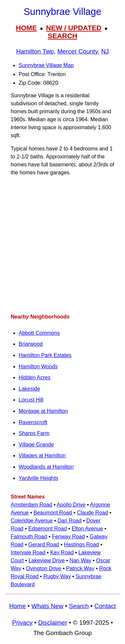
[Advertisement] (62, 245)
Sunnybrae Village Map (46, 65)
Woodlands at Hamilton (46, 467)
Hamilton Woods (38, 367)
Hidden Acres (34, 377)
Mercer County (77, 51)
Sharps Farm (34, 433)
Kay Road (62, 552)
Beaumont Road (53, 513)
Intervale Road (28, 552)
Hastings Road (81, 545)
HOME (26, 28)
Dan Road (70, 521)
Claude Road (92, 513)
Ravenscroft (33, 422)
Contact (105, 606)
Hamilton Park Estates (45, 355)
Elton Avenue (87, 529)
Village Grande (36, 445)
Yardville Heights (38, 478)
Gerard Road (44, 545)
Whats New (47, 606)
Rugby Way (57, 576)
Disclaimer (52, 623)
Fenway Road (68, 537)
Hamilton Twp (35, 51)
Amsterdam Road (31, 505)
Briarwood (31, 344)
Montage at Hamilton (43, 411)
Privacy (22, 623)
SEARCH (62, 36)
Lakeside (29, 389)
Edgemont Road (48, 529)
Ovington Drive (44, 568)
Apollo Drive (71, 505)
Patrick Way (80, 568)
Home (17, 606)
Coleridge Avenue (32, 521)
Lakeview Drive (47, 560)
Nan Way (80, 560)
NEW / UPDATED (74, 28)
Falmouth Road (29, 537)
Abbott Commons (39, 333)
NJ (105, 51)
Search (79, 606)
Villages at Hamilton (42, 456)
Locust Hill (31, 400)
